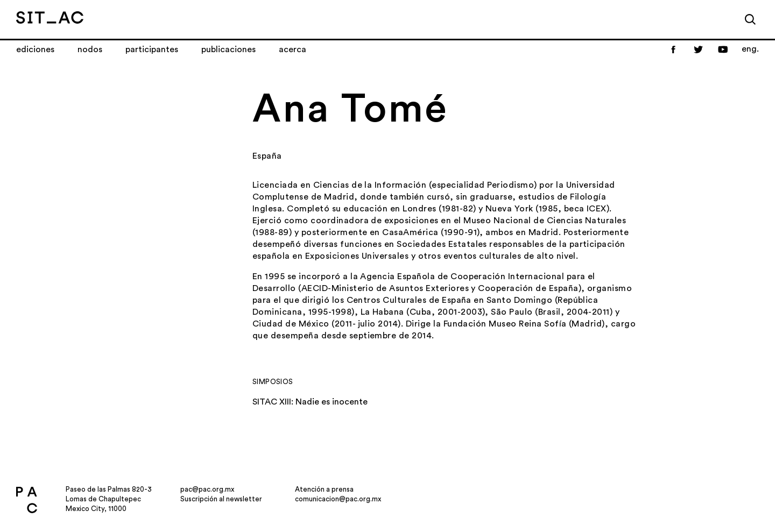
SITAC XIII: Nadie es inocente (310, 402)
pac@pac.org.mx (207, 489)
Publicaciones (228, 49)
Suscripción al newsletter (221, 499)
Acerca (293, 49)
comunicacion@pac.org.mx (338, 499)
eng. (750, 49)
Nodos (90, 49)
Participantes (152, 49)
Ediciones (35, 49)
